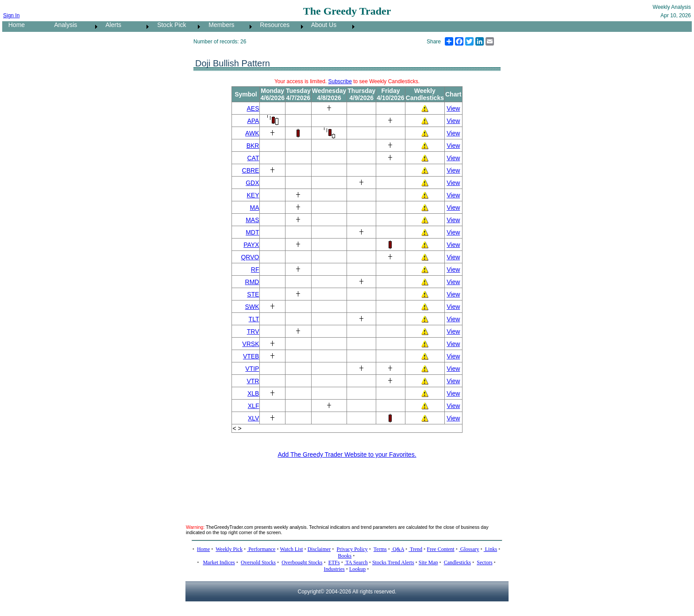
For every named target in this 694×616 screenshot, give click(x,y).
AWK (252, 133)
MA (254, 208)
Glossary (469, 549)
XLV (253, 418)
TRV (253, 331)
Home (14, 25)
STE (253, 294)
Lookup (357, 569)
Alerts (111, 25)
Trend (415, 549)
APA (253, 121)
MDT (252, 232)
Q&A (398, 549)
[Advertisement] (347, 486)
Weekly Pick (229, 549)
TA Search (356, 562)
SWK (252, 307)
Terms (380, 549)
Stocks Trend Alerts (393, 562)
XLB (253, 393)
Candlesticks (457, 562)
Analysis (63, 25)
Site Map (428, 562)
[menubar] (179, 27)
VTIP (252, 369)
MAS (252, 220)
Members (219, 25)
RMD (252, 282)
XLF (254, 406)
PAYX (251, 245)
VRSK (251, 344)
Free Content (440, 549)
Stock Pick (169, 25)
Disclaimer (319, 549)
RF (255, 269)
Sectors (484, 562)
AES (253, 108)
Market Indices (219, 562)
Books (345, 556)
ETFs (334, 562)
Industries (334, 569)
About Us (321, 25)
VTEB (251, 356)
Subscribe (340, 81)
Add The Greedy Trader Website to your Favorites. (347, 454)
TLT (254, 319)
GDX (252, 183)
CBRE (251, 170)
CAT (253, 158)
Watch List (291, 549)
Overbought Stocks (302, 562)
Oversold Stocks (258, 562)
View (453, 108)
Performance (261, 549)
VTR (253, 381)
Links (490, 549)
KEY (253, 195)
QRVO (250, 257)
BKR (253, 146)
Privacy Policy (352, 549)
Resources (272, 25)
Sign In (11, 15)
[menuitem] (25, 27)
